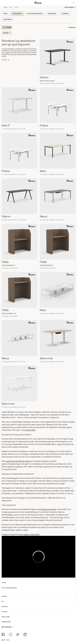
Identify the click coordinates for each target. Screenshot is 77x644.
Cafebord (65, 14)
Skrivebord (17, 14)
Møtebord (52, 14)
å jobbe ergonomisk (48, 509)
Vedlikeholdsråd (6, 622)
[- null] (19, 109)
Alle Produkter (69, 7)
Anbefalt (7, 33)
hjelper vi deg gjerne (31, 534)
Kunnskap (5, 612)
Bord (11, 7)
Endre (8, 640)
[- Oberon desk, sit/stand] (58, 62)
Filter (7, 27)
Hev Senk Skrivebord (35, 14)
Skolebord (8, 19)
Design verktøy (6, 617)
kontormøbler (30, 430)
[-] (19, 154)
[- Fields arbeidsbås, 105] (19, 295)
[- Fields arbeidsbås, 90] (58, 247)
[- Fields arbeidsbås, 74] (19, 247)
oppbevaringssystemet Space (18, 461)
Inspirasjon (5, 607)
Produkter (5, 7)
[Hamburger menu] (74, 3)
